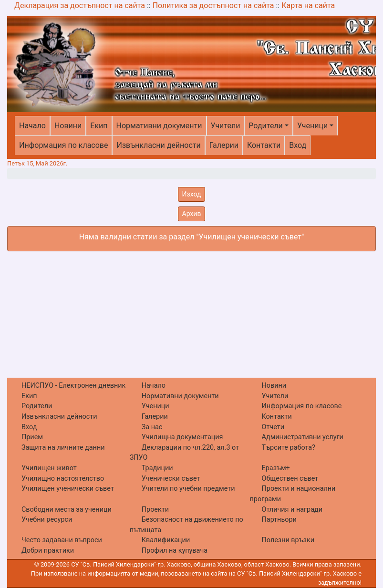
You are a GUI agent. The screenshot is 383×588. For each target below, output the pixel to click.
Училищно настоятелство (63, 479)
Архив (192, 214)
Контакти (264, 145)
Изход (192, 194)
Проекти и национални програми (293, 494)
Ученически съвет (171, 479)
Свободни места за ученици (67, 510)
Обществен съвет (290, 479)
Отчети (273, 427)
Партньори (279, 520)
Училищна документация (182, 437)
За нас (152, 427)
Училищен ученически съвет (68, 489)
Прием (32, 437)
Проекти (155, 510)
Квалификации (166, 540)
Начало (32, 126)
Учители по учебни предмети (188, 489)
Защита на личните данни (63, 448)
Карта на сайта (308, 5)
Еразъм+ (276, 468)
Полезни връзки (288, 540)
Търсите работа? (289, 448)
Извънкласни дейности (158, 145)
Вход (298, 145)
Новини (68, 126)
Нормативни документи (159, 126)
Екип (99, 126)
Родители (265, 126)
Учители (226, 126)
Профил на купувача (175, 551)
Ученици (312, 126)
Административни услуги (303, 437)
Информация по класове (63, 145)
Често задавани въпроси (62, 540)
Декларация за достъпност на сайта (80, 5)
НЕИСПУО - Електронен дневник (73, 386)
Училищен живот (49, 468)
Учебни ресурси (47, 520)
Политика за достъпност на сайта (213, 5)
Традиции (157, 468)
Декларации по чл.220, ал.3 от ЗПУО (184, 453)
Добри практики (48, 551)
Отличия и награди (292, 510)
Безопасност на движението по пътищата (186, 525)
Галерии (224, 145)
